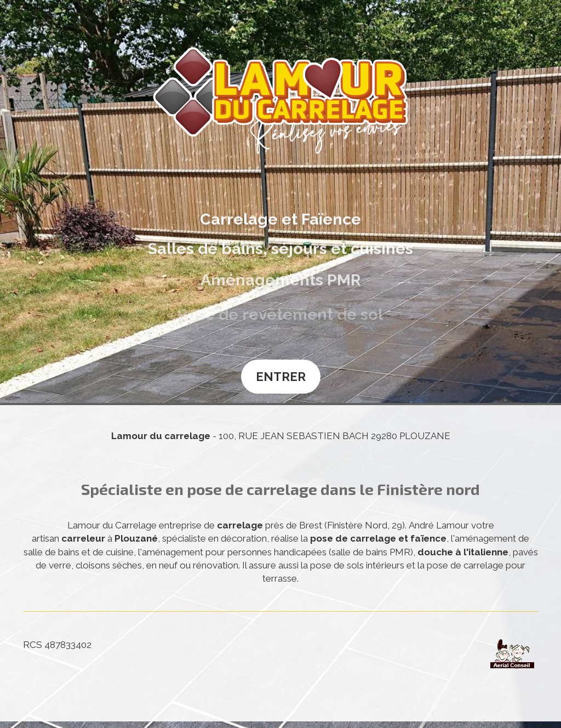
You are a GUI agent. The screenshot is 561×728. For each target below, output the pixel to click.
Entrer (281, 377)
